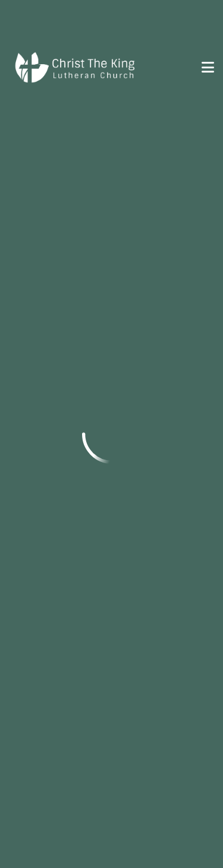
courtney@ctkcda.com (63, 404)
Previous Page (62, 133)
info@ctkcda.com (51, 254)
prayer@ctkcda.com (56, 731)
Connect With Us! (66, 625)
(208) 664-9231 (45, 714)
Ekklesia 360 (112, 839)
